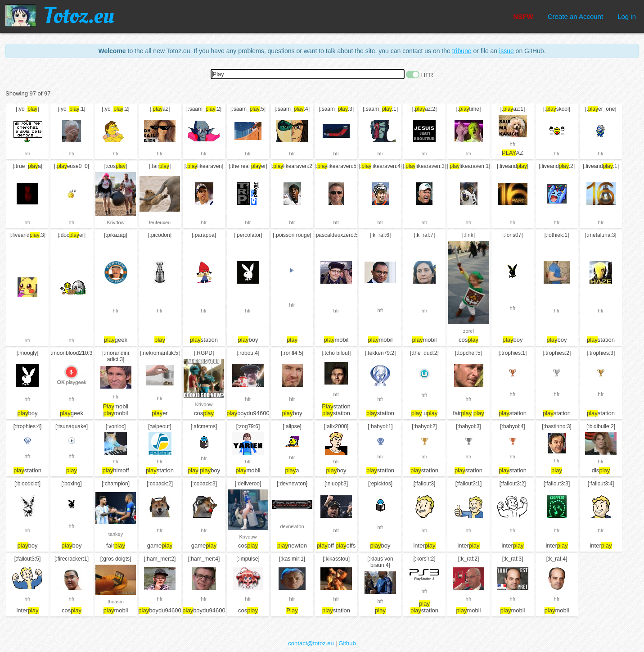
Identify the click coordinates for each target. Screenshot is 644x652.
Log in (627, 16)
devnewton (292, 526)
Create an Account (575, 16)
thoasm (116, 602)
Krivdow (115, 222)
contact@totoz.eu (311, 643)
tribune (462, 51)
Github (347, 643)
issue (507, 51)
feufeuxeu (160, 222)
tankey (116, 534)
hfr (28, 154)
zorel (468, 331)
